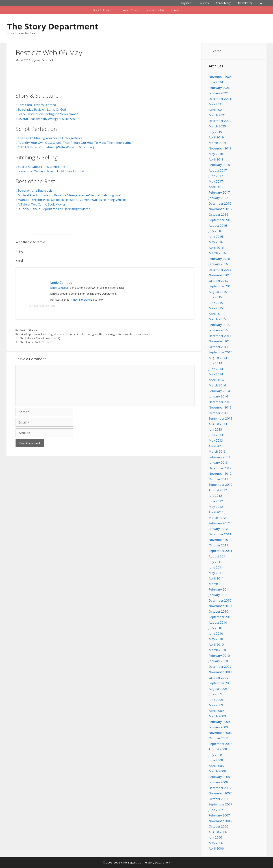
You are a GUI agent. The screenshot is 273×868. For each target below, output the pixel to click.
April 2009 (216, 711)
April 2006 (216, 848)
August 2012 (218, 490)
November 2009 (220, 672)
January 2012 (218, 529)
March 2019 (217, 143)
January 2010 (218, 661)
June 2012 (216, 501)
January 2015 (218, 330)
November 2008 (220, 733)
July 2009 (215, 694)
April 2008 (216, 766)
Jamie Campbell (59, 288)
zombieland (143, 334)
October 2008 (218, 738)
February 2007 (219, 815)
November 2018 (220, 148)
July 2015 (215, 297)
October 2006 (218, 826)
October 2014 (218, 347)
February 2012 (219, 523)
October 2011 (218, 545)
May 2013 (216, 440)
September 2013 (221, 418)
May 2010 (216, 639)
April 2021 (216, 110)
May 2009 (216, 705)
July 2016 (215, 231)
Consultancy (223, 3)
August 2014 (218, 358)
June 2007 (216, 810)
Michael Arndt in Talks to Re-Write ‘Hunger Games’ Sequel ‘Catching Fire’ (69, 195)
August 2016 (218, 225)
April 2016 (216, 248)
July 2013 (215, 429)
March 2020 (217, 126)
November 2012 (220, 473)
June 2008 (216, 760)
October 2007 (218, 799)
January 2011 (218, 595)
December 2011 (220, 534)
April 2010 (216, 644)
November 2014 (220, 341)
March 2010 (217, 650)
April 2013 (216, 446)
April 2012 (216, 512)
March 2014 (217, 385)
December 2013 (220, 402)
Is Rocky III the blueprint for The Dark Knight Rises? (54, 209)
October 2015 (218, 281)
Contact (175, 10)
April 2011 (216, 578)
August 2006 (218, 832)
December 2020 (220, 121)
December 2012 (220, 468)
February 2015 (219, 325)
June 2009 (216, 700)
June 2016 (216, 237)
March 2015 (217, 319)
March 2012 (217, 518)
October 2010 (218, 611)
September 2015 (221, 286)
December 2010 (220, 600)
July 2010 (215, 628)
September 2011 (221, 551)
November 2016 (220, 209)
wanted (130, 334)
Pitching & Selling (155, 10)
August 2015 (218, 292)
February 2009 (219, 722)
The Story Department (53, 26)
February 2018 (219, 165)
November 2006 (220, 821)
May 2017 (216, 181)
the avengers (90, 334)
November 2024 (220, 77)
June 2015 (216, 303)
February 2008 (219, 777)
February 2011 (219, 589)
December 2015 (220, 270)
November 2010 (220, 606)
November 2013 (220, 407)
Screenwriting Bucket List (36, 190)
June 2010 (216, 633)
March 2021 (217, 115)
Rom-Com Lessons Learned (37, 105)
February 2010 (219, 656)
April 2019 (216, 137)
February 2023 (219, 88)
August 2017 (218, 170)
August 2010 (218, 622)
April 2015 (216, 314)
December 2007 (220, 788)
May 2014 (216, 374)
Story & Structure (106, 10)
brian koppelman (30, 334)
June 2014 (216, 369)
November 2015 (220, 275)
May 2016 (216, 242)
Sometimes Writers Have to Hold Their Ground (51, 171)
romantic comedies (69, 334)
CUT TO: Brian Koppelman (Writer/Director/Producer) (56, 147)
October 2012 (218, 479)
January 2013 (218, 462)
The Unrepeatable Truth (34, 342)
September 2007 (221, 804)
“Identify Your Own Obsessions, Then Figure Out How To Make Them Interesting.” (76, 143)
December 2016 (220, 203)
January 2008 (218, 782)
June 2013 (216, 435)
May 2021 (216, 104)
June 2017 (216, 176)
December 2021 (220, 99)
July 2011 (215, 562)
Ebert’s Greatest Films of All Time (41, 167)
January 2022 (218, 93)
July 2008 (215, 755)
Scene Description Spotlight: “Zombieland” (48, 114)
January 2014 (218, 396)
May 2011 (216, 573)
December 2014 (220, 336)
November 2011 (220, 540)
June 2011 (216, 567)
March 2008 (217, 771)
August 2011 (218, 556)
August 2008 (218, 749)
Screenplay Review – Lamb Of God (42, 109)
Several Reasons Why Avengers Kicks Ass (46, 119)
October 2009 (218, 678)
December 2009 (220, 667)
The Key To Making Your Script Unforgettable (50, 138)
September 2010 (221, 617)
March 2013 (217, 451)
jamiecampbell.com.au (42, 306)
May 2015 (216, 308)
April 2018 (216, 159)
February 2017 (219, 192)
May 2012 (216, 507)
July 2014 (215, 363)
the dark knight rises (111, 334)
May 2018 (216, 154)
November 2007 (220, 793)
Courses (204, 3)
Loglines (186, 3)
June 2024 (216, 82)
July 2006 (215, 837)
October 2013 (218, 413)
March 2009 (217, 716)
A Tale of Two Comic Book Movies (42, 204)
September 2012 (221, 485)
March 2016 (217, 253)
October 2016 (218, 214)
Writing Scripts (131, 10)
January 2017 (218, 198)
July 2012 (215, 496)
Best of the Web (29, 330)
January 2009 (218, 727)
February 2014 (219, 391)
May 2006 (216, 843)
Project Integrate (80, 300)
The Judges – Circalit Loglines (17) (40, 338)
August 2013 (218, 424)
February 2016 (219, 259)
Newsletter (245, 3)
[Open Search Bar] (261, 3)
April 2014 (216, 380)
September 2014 (221, 352)
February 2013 (219, 457)
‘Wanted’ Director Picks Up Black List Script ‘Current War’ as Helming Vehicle (72, 200)
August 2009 (218, 689)
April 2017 (216, 187)
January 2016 (218, 264)
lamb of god (49, 334)
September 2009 (221, 683)
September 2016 (221, 220)
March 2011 (217, 584)
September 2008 (221, 744)
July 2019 (215, 132)
